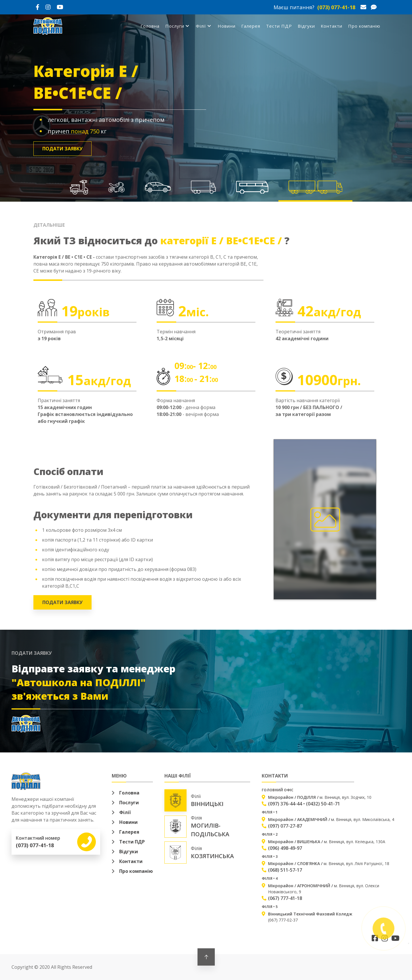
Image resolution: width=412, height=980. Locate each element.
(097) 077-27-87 (285, 826)
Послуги (176, 26)
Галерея (251, 26)
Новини (227, 26)
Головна (150, 26)
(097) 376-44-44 (285, 804)
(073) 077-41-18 (336, 7)
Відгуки (306, 26)
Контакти (332, 26)
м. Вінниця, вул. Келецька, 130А (327, 842)
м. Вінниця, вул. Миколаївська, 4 (331, 819)
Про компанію (364, 26)
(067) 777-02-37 (310, 917)
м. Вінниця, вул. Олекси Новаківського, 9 (324, 889)
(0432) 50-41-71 (323, 804)
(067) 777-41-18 (285, 898)
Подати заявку (62, 149)
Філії (202, 26)
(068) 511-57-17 (285, 870)
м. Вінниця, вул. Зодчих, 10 (320, 797)
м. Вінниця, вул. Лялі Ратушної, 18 (329, 863)
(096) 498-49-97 (285, 848)
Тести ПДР (279, 26)
